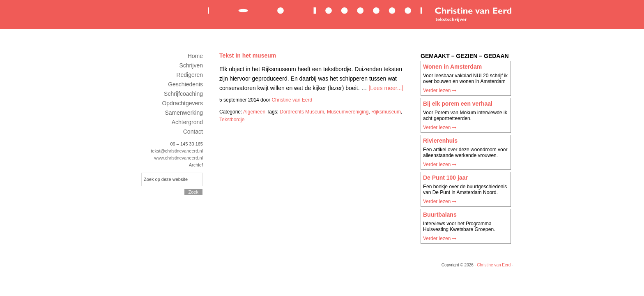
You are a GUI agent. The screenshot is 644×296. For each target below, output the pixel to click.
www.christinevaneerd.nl (178, 158)
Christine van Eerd (359, 14)
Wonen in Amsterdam (452, 67)
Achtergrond (187, 122)
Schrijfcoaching (183, 94)
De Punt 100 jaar (445, 178)
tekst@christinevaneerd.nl (177, 151)
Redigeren (190, 75)
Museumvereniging (348, 112)
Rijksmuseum (386, 112)
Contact (193, 132)
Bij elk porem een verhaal (458, 104)
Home (195, 56)
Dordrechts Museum (302, 112)
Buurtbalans (440, 215)
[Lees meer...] (386, 88)
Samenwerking (184, 113)
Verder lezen (440, 90)
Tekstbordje (232, 120)
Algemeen (254, 112)
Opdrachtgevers (182, 103)
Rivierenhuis (440, 141)
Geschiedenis (185, 84)
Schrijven (191, 65)
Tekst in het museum (248, 55)
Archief (196, 165)
